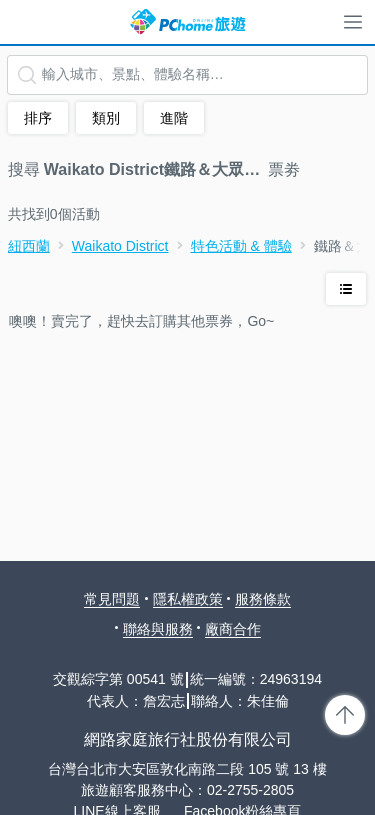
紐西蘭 (29, 246)
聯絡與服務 (158, 629)
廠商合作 (233, 629)
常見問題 (112, 599)
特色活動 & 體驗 (241, 246)
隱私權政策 (188, 599)
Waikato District (120, 246)
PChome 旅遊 (188, 22)
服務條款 (263, 599)
